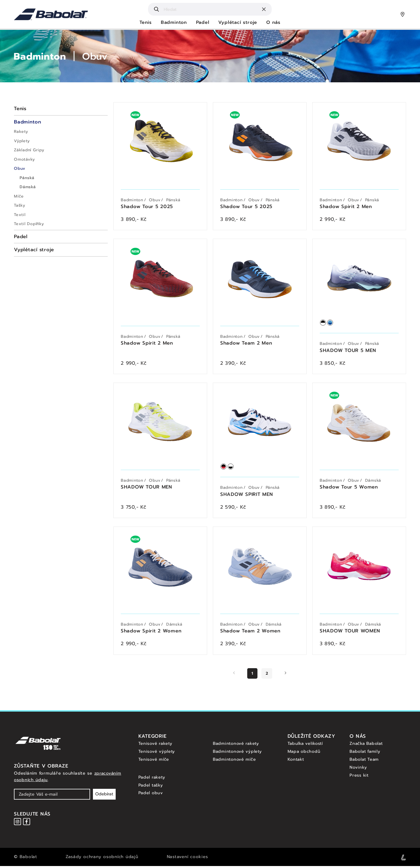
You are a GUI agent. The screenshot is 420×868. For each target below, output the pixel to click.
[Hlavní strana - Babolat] (51, 14)
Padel (203, 23)
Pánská (27, 178)
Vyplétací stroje (238, 23)
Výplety (22, 141)
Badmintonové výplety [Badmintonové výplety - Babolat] (238, 754)
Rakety (21, 132)
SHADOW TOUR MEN (147, 489)
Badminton (174, 23)
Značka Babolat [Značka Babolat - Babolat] (367, 746)
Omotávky (24, 159)
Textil (20, 215)
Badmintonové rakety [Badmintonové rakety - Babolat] (237, 746)
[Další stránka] (285, 676)
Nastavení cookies (187, 859)
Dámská (28, 187)
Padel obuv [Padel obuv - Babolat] (151, 795)
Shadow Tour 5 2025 (147, 207)
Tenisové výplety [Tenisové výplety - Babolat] (157, 754)
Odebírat (104, 796)
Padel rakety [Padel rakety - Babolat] (153, 779)
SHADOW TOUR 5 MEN (348, 352)
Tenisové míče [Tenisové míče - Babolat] (154, 761)
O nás (274, 23)
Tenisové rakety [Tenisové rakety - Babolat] (156, 746)
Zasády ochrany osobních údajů (102, 859)
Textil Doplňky (29, 224)
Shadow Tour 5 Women (349, 489)
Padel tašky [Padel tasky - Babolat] (151, 787)
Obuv (99, 56)
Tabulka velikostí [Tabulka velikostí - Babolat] (306, 746)
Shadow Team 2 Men (246, 344)
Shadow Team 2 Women (250, 633)
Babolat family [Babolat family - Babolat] (366, 754)
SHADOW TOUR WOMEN (350, 633)
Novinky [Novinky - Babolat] (358, 769)
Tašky (20, 205)
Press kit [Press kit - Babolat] (359, 777)
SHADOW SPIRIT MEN (247, 496)
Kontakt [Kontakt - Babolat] (297, 761)
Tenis (145, 23)
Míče (19, 196)
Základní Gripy (29, 150)
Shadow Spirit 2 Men (346, 207)
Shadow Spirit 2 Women (151, 633)
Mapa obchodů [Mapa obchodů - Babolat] (305, 754)
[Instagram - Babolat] (17, 823)
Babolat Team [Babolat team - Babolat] (365, 761)
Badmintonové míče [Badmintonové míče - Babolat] (235, 761)
